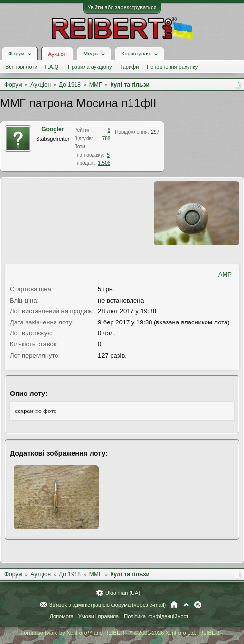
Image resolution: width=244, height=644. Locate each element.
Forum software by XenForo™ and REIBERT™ (122, 633)
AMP (225, 275)
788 (106, 138)
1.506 (104, 163)
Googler (53, 129)
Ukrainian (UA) (123, 593)
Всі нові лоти (21, 67)
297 (156, 132)
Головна (174, 605)
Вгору (186, 605)
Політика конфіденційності (157, 616)
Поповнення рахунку (172, 67)
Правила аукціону (90, 67)
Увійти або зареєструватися (122, 7)
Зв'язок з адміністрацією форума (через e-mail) (108, 605)
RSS (198, 605)
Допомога (61, 616)
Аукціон (57, 54)
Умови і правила (99, 616)
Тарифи (130, 67)
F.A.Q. (52, 67)
